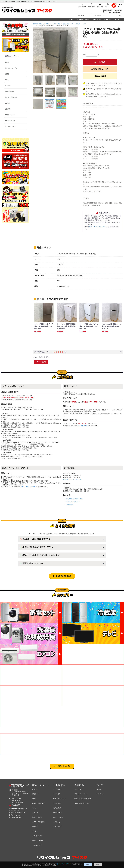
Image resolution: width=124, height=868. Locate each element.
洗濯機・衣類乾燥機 (38, 803)
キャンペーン (100, 794)
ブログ (117, 20)
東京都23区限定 (37, 845)
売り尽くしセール (10, 126)
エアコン (8, 86)
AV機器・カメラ (10, 115)
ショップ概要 (79, 789)
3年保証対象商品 (10, 121)
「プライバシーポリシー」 (64, 864)
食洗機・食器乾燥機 (11, 97)
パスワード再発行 (59, 817)
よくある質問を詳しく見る (62, 576)
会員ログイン (57, 813)
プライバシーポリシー (73, 502)
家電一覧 (35, 789)
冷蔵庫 (7, 62)
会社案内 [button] (107, 20)
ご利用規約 (70, 505)
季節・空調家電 (10, 92)
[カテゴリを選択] (84, 16)
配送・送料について (83, 426)
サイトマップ (57, 827)
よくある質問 (57, 803)
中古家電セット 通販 (11, 68)
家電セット (36, 794)
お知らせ (98, 789)
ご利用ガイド (57, 789)
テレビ (7, 80)
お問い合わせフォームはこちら (73, 479)
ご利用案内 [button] (96, 20)
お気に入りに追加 (100, 76)
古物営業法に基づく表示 (82, 803)
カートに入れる (100, 62)
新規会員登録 (57, 808)
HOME (71, 20)
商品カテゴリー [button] (82, 20)
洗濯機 (7, 74)
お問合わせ (57, 822)
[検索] (120, 16)
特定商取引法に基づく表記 (74, 499)
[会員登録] (91, 5)
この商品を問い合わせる (100, 69)
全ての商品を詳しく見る (62, 766)
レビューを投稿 (41, 362)
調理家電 (8, 103)
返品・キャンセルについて (98, 227)
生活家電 (8, 109)
